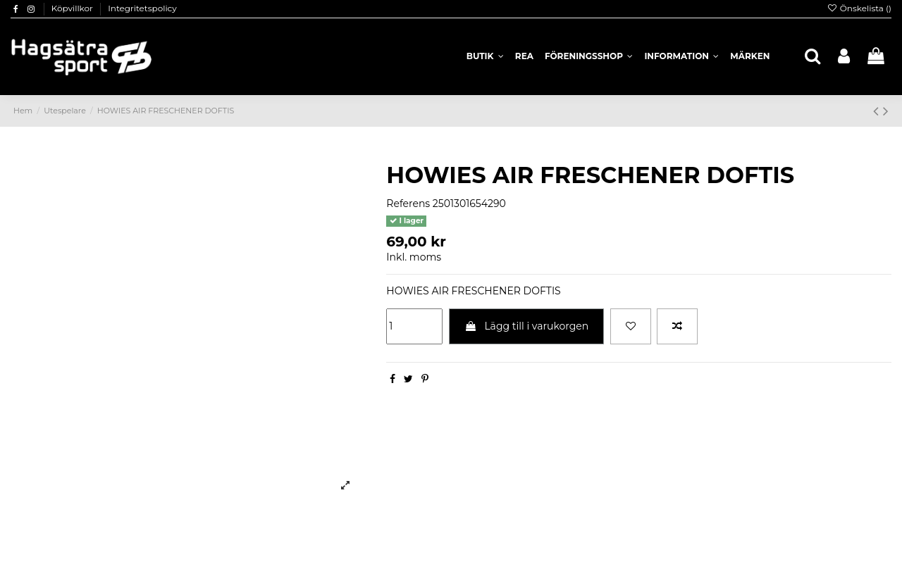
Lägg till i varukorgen (527, 326)
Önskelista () (859, 8)
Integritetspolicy (142, 8)
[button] (681, 56)
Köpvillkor (73, 8)
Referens (408, 204)
